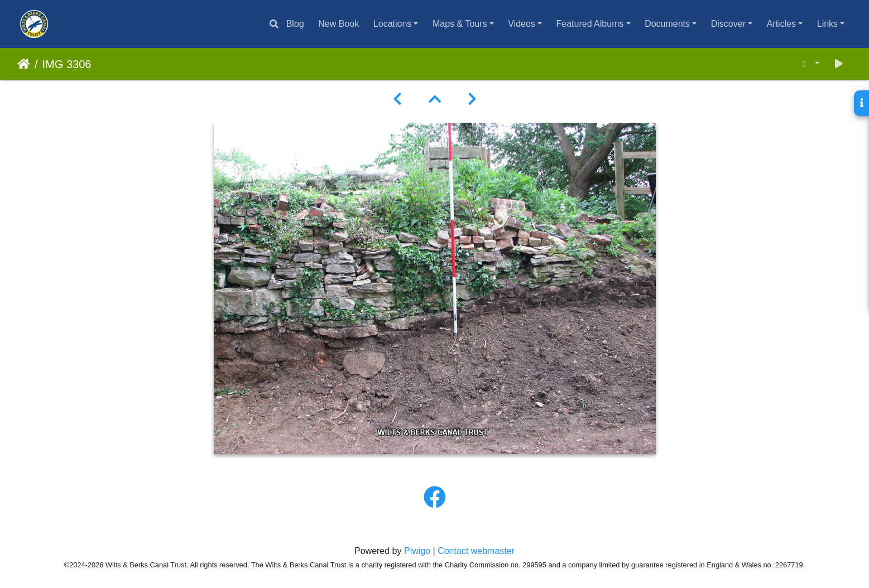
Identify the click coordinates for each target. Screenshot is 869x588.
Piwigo (417, 551)
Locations (393, 24)
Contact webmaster (476, 551)
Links (827, 24)
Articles (781, 24)
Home (24, 64)
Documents (667, 24)
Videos (522, 24)
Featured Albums (590, 24)
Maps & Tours (460, 24)
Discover (728, 24)
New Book (339, 24)
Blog (295, 24)
